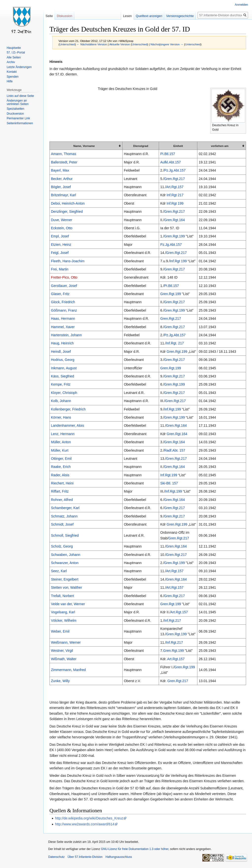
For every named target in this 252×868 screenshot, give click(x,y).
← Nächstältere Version (92, 44)
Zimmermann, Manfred (68, 670)
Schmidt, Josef (62, 524)
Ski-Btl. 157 (169, 483)
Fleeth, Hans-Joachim (68, 261)
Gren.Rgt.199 (174, 236)
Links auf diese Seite (20, 96)
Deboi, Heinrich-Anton (68, 203)
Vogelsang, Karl (63, 612)
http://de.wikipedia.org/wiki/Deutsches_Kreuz (89, 818)
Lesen (127, 16)
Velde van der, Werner (68, 604)
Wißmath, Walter (64, 659)
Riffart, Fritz (60, 491)
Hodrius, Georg (63, 360)
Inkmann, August (64, 368)
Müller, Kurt (60, 450)
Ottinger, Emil (61, 459)
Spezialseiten (15, 109)
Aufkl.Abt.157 (170, 162)
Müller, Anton (61, 442)
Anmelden (241, 5)
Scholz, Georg (62, 546)
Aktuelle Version (120, 44)
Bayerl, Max (60, 170)
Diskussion (65, 16)
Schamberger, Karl (65, 508)
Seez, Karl (59, 571)
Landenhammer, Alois (68, 425)
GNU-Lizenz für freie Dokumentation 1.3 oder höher (135, 849)
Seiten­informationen (20, 123)
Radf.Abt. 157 (175, 450)
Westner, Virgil (62, 651)
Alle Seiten (14, 57)
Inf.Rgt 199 (175, 203)
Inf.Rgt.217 (173, 620)
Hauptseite (14, 48)
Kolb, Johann (61, 401)
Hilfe (10, 81)
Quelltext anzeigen (149, 16)
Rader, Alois (60, 475)
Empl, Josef (60, 236)
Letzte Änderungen (19, 67)
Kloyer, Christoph (64, 393)
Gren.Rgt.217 (174, 179)
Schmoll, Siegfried (65, 535)
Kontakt (12, 72)
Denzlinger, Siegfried (67, 212)
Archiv (11, 62)
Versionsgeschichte (180, 16)
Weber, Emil (60, 631)
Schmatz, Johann (64, 516)
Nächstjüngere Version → (167, 44)
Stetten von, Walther (66, 587)
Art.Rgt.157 (175, 187)
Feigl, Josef (60, 253)
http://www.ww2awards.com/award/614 (85, 824)
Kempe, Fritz (61, 384)
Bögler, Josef (61, 187)
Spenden (13, 77)
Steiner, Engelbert (65, 579)
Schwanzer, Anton (65, 563)
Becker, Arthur (62, 179)
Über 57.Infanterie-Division (85, 857)
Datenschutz (56, 857)
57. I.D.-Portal (16, 53)
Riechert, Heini (62, 483)
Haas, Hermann (63, 319)
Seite (49, 16)
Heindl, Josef (61, 352)
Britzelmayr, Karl (63, 195)
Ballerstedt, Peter (64, 162)
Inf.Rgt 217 (175, 195)
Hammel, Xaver (63, 327)
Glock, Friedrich (63, 302)
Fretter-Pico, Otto (64, 277)
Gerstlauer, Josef (64, 286)
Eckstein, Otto (62, 228)
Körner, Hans (61, 417)
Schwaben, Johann (66, 555)
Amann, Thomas (63, 154)
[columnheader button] (86, 146)
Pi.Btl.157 (168, 154)
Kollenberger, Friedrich (68, 409)
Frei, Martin (60, 269)
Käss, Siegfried (63, 376)
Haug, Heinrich (62, 343)
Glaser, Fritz (60, 294)
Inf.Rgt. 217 (175, 343)
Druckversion (15, 114)
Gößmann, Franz (64, 310)
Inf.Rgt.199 (173, 409)
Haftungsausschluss (119, 857)
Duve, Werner (62, 220)
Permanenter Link (18, 118)
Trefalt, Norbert (63, 596)
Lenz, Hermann (63, 434)
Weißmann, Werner (66, 642)
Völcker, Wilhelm (64, 620)
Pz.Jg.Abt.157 (175, 170)
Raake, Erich (61, 467)
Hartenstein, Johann (66, 335)
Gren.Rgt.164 (174, 220)
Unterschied (67, 44)
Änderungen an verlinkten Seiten (18, 102)
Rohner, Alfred (62, 500)
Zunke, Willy (60, 681)
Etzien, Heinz (61, 245)
